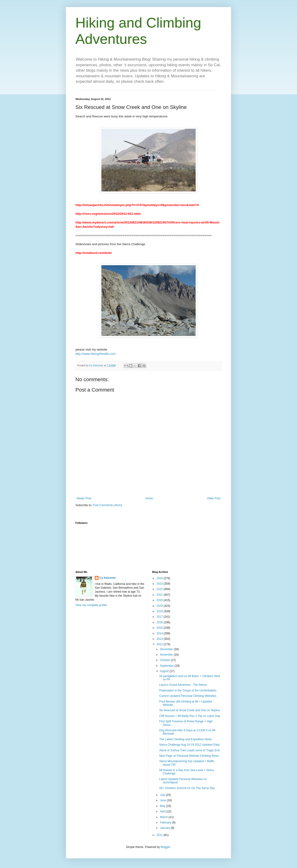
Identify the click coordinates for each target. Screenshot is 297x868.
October (165, 660)
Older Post (214, 498)
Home (149, 498)
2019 (160, 606)
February (166, 823)
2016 (160, 622)
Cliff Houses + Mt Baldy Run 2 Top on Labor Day (190, 716)
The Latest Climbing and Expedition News (185, 739)
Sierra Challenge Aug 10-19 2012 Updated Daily (189, 745)
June (163, 800)
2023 (160, 584)
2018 (160, 611)
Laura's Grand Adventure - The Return (183, 685)
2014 (160, 633)
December (167, 649)
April (163, 811)
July (163, 795)
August (165, 671)
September (167, 666)
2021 (160, 595)
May (163, 806)
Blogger (165, 847)
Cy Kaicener (108, 578)
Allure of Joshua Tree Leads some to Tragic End (189, 750)
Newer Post (84, 498)
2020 (160, 600)
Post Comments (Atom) (107, 505)
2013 (160, 639)
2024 (160, 578)
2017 (160, 617)
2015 (160, 628)
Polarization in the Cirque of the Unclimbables (188, 690)
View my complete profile (91, 605)
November (167, 655)
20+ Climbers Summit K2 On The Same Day (187, 788)
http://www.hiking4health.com (96, 354)
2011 (160, 835)
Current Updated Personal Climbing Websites (188, 696)
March (164, 817)
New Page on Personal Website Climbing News (189, 756)
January (165, 828)
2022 (160, 589)
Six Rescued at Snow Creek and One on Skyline (189, 710)
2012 (160, 644)
